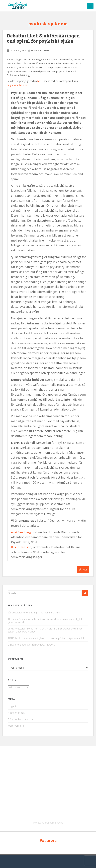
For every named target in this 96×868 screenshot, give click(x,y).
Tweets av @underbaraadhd (48, 823)
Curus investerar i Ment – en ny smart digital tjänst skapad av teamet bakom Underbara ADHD (45, 630)
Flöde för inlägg (16, 713)
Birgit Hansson (21, 547)
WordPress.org (16, 726)
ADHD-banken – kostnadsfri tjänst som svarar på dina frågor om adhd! (46, 638)
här (39, 81)
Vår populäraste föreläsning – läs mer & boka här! (34, 613)
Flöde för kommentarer (20, 719)
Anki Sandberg (21, 532)
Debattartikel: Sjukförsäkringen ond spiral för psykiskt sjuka (43, 38)
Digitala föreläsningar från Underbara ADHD (31, 645)
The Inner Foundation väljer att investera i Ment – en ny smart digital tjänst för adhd (45, 621)
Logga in (12, 706)
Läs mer (83, 570)
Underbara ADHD (40, 50)
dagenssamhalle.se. (17, 85)
